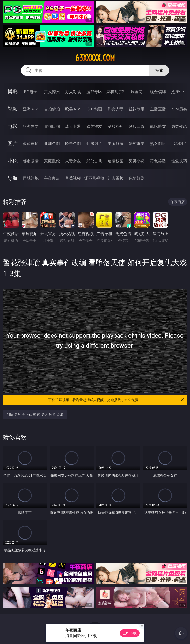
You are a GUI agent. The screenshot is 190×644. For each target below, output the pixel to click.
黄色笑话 (158, 161)
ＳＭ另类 (179, 109)
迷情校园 (116, 161)
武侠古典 (94, 161)
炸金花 (137, 92)
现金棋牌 (158, 92)
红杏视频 (116, 178)
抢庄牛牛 (179, 92)
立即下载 (130, 633)
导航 (13, 178)
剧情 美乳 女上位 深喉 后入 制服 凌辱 (35, 415)
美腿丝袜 (116, 144)
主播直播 (158, 109)
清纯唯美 (137, 144)
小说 (13, 161)
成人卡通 (73, 126)
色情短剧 (137, 178)
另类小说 (137, 161)
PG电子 (31, 92)
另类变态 (179, 126)
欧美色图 (73, 144)
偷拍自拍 (52, 126)
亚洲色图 (52, 144)
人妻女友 (73, 161)
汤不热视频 (94, 178)
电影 (13, 126)
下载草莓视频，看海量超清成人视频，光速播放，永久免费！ (116, 400)
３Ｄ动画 (94, 109)
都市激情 (31, 161)
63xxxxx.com (95, 58)
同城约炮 (31, 178)
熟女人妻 (116, 109)
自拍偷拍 (52, 109)
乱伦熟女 (158, 126)
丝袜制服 (137, 109)
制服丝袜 (116, 126)
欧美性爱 (94, 126)
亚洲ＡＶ (31, 109)
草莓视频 (73, 178)
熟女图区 (158, 144)
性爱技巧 (179, 161)
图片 (13, 143)
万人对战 (73, 92)
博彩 (13, 92)
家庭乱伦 (52, 161)
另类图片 (179, 144)
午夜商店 (52, 178)
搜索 (159, 70)
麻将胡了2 (115, 92)
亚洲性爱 (31, 126)
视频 (13, 109)
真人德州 (52, 92)
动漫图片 (94, 144)
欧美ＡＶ (73, 109)
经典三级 (137, 126)
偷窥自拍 (31, 144)
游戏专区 (94, 92)
